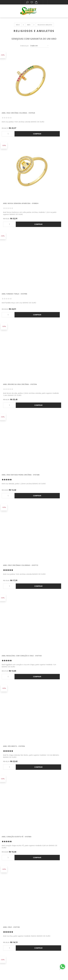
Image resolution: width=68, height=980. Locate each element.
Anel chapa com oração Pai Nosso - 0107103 (50, 408)
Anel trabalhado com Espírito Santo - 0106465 (48, 729)
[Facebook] (30, 925)
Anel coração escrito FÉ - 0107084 (16, 343)
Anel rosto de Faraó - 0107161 (15, 856)
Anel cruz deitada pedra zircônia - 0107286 (17, 216)
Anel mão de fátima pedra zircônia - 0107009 (17, 665)
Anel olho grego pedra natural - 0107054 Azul (50, 472)
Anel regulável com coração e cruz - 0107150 (15, 280)
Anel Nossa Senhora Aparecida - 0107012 (16, 600)
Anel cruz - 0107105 (43, 343)
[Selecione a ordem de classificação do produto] (40, 46)
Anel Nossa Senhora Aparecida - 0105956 (49, 793)
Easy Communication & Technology (49, 972)
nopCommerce (20, 972)
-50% (3, 55)
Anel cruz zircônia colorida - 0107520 (15, 88)
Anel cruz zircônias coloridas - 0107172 (49, 216)
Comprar (21, 107)
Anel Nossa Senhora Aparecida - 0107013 (49, 600)
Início (18, 25)
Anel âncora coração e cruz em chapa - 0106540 (49, 665)
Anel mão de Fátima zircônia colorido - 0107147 (14, 536)
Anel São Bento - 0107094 (46, 279)
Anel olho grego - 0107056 (13, 471)
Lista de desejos (32, 2)
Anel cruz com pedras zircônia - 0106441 (16, 729)
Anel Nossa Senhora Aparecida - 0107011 (49, 536)
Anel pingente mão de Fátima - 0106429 (15, 793)
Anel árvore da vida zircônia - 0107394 (48, 152)
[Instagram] (38, 925)
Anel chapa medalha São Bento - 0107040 (16, 408)
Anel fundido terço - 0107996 (14, 151)
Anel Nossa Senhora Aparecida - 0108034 (49, 88)
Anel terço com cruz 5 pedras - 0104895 (49, 857)
